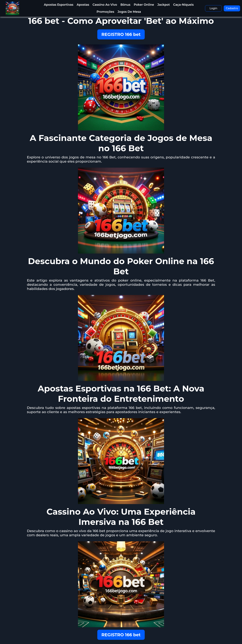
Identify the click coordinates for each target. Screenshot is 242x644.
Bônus (125, 5)
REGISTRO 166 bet (121, 34)
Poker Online (144, 5)
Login (213, 8)
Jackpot (164, 5)
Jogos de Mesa (129, 12)
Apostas (83, 5)
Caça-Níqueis (183, 5)
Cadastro (232, 8)
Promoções (105, 12)
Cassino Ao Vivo (105, 5)
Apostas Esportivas (59, 5)
